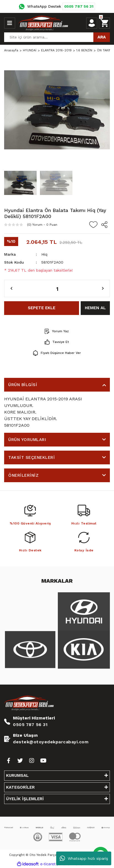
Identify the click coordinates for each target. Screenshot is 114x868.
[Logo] (43, 23)
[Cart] (104, 23)
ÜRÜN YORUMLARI (27, 440)
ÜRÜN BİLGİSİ (23, 385)
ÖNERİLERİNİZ (23, 475)
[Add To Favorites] (93, 225)
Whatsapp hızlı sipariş (84, 858)
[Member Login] (92, 23)
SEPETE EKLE (42, 308)
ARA (102, 37)
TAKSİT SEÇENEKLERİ (32, 457)
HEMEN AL (95, 308)
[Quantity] (57, 288)
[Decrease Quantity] (11, 288)
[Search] (57, 37)
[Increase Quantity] (103, 288)
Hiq (44, 254)
